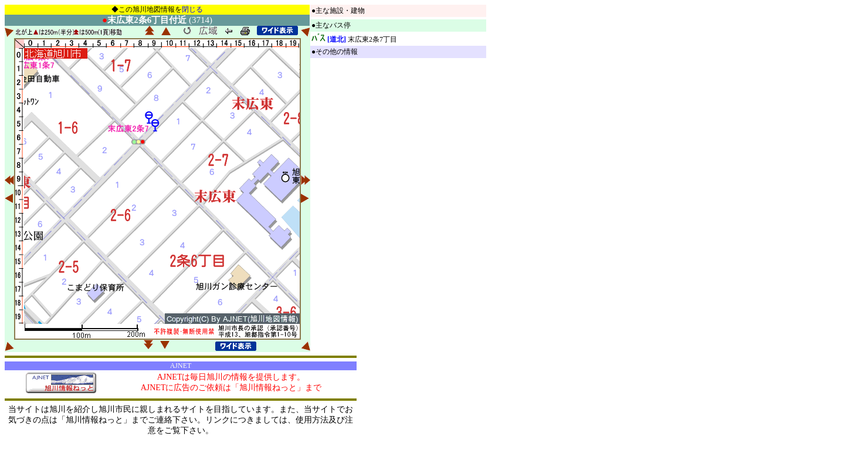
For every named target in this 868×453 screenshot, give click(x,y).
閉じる (192, 9)
